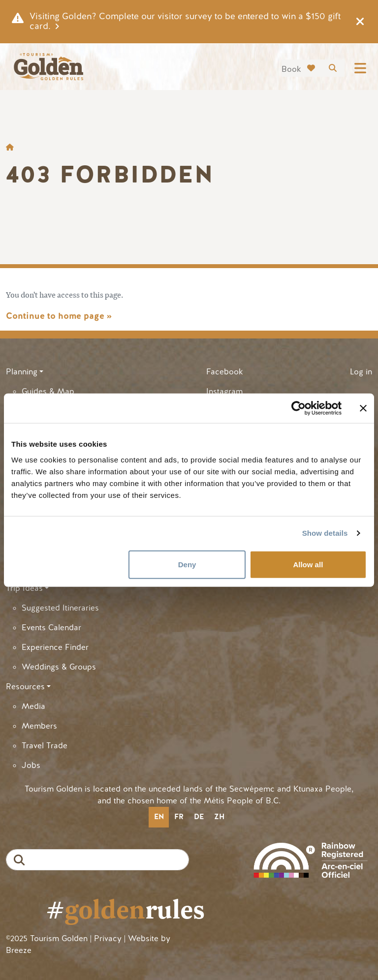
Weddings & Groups (59, 667)
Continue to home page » (59, 316)
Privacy (108, 938)
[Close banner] (363, 408)
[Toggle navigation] (360, 68)
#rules (125, 909)
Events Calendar (51, 628)
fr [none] (179, 817)
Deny (187, 564)
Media (33, 706)
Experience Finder (55, 647)
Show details (325, 533)
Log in (361, 372)
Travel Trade (45, 746)
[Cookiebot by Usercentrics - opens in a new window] (299, 408)
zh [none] (219, 817)
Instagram (224, 391)
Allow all (308, 564)
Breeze (19, 950)
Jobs (31, 765)
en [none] (159, 817)
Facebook (225, 372)
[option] (179, 817)
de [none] (199, 817)
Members (39, 726)
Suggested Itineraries (60, 608)
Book (291, 69)
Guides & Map (48, 391)
